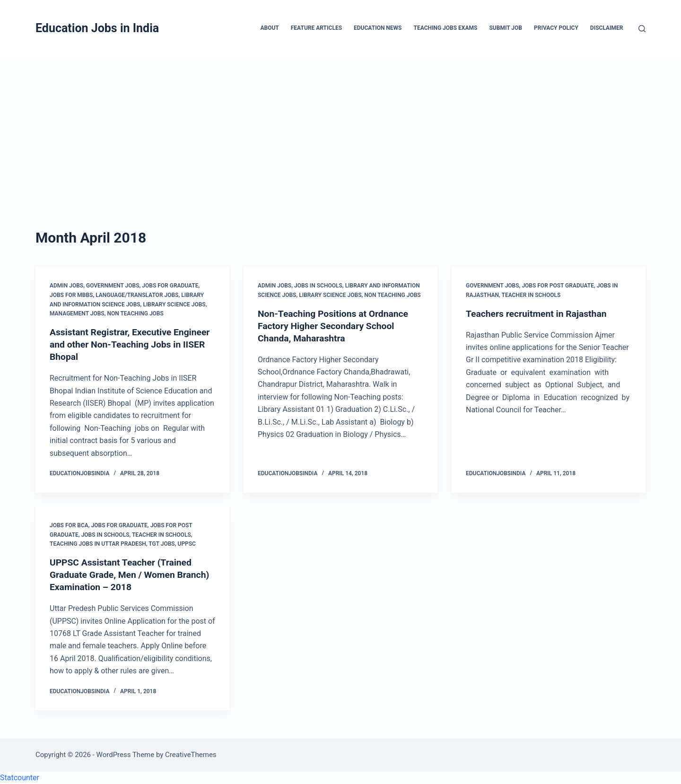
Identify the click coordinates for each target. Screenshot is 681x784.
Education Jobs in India (97, 28)
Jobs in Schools (318, 286)
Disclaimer (607, 28)
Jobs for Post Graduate (558, 286)
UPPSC (187, 544)
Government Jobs (113, 286)
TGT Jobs (162, 544)
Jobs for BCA (69, 525)
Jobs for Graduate (170, 286)
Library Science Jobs (174, 305)
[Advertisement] (340, 128)
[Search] (642, 29)
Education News (378, 28)
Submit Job (506, 28)
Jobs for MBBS (71, 295)
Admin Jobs (66, 286)
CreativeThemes (191, 755)
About (269, 28)
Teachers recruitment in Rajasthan (539, 314)
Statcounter (20, 778)
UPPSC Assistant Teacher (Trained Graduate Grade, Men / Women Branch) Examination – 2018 (123, 575)
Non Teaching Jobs (135, 314)
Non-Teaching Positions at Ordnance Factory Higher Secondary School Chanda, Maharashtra (336, 326)
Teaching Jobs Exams (445, 28)
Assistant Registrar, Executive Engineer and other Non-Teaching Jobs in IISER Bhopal (121, 344)
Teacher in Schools (531, 295)
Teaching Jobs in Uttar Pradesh (98, 544)
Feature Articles (316, 28)
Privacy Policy (556, 28)
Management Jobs (77, 314)
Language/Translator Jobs (137, 295)
